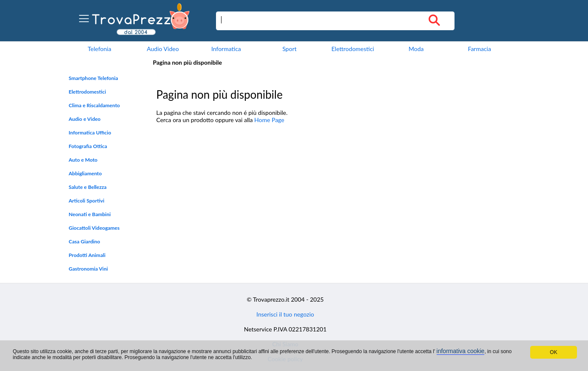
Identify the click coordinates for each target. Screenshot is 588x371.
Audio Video (163, 49)
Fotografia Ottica (88, 146)
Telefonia (99, 49)
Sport (289, 49)
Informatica (226, 49)
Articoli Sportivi (87, 201)
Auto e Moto (83, 160)
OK (553, 352)
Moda (416, 49)
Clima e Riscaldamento (95, 105)
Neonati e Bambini (90, 214)
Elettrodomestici (353, 49)
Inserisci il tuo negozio (285, 314)
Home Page (269, 120)
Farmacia (479, 49)
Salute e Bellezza (88, 187)
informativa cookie (461, 351)
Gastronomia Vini (88, 269)
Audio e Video (85, 119)
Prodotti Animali (87, 255)
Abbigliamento (85, 173)
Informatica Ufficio (90, 133)
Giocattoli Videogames (94, 228)
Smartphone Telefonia (94, 78)
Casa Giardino (85, 241)
